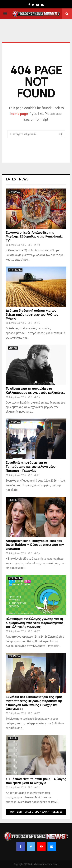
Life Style (13, 348)
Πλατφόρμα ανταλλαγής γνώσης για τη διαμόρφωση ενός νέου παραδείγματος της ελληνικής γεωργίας (35, 623)
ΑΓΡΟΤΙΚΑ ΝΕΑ (15, 270)
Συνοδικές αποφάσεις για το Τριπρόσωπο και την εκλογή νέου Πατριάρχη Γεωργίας (31, 467)
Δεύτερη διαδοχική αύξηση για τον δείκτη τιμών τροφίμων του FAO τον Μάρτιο (32, 315)
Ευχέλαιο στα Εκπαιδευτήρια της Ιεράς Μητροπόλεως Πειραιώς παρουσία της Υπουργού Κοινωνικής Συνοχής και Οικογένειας (34, 703)
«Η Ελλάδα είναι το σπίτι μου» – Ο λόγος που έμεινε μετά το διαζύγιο (36, 781)
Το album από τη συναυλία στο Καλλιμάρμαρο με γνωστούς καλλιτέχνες (36, 391)
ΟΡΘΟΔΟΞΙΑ (14, 192)
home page (19, 114)
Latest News (17, 179)
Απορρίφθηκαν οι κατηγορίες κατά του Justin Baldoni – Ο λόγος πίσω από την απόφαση (35, 545)
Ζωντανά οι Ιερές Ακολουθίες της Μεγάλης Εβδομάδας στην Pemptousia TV (34, 237)
